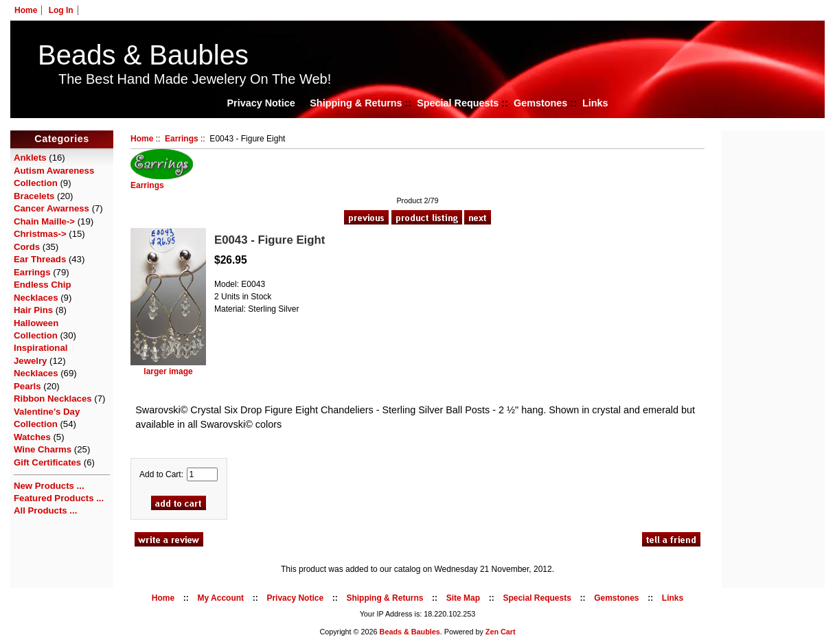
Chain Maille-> (44, 221)
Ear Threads (40, 259)
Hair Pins (33, 310)
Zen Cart (501, 632)
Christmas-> (40, 234)
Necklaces (36, 373)
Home (26, 10)
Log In (61, 10)
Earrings (182, 139)
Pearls (27, 386)
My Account (221, 598)
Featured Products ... (59, 498)
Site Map (463, 598)
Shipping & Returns (356, 103)
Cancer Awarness (52, 208)
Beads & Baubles (143, 55)
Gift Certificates (47, 462)
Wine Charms (43, 449)
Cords (27, 247)
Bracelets (34, 196)
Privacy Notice (261, 103)
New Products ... (49, 486)
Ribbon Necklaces (53, 399)
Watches (32, 437)
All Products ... (45, 510)
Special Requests (458, 103)
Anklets (30, 158)
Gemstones (540, 103)
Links (595, 103)
